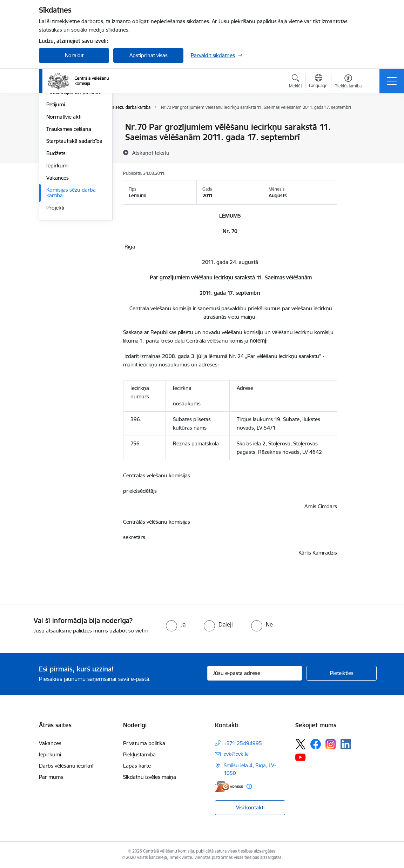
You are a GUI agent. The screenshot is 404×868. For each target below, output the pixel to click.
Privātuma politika (144, 743)
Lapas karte (137, 766)
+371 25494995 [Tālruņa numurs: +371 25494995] (243, 743)
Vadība (54, 128)
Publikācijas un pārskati (74, 176)
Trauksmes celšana (69, 213)
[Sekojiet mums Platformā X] (301, 744)
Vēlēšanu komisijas (68, 164)
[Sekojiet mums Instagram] (331, 744)
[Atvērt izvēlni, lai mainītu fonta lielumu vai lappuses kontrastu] (348, 82)
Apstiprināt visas (149, 55)
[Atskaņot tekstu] (151, 153)
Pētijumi (56, 188)
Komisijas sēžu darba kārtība (71, 277)
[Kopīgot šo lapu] (355, 142)
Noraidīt (74, 55)
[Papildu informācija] (249, 786)
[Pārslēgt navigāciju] (392, 81)
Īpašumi (56, 152)
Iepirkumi (57, 249)
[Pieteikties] (342, 673)
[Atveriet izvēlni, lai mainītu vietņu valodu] (318, 82)
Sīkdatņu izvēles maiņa (150, 777)
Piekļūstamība (139, 754)
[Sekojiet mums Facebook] (316, 744)
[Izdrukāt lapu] (355, 124)
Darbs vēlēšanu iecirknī (66, 766)
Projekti (55, 291)
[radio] (176, 624)
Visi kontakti (250, 807)
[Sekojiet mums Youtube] (301, 757)
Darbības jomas (65, 140)
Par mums (51, 777)
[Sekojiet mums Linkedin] (346, 744)
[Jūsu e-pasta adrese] (255, 673)
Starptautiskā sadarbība (74, 225)
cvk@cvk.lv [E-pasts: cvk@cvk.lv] (236, 754)
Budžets (56, 237)
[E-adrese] (229, 786)
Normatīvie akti (64, 201)
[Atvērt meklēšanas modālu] (295, 82)
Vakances (58, 262)
